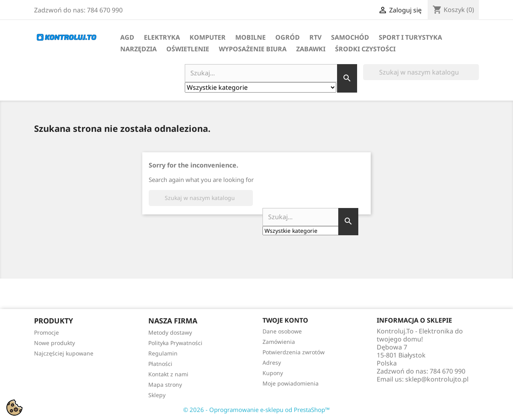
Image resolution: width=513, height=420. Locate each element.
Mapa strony (165, 385)
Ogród (288, 37)
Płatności (160, 364)
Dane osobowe (282, 331)
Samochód (350, 37)
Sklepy (157, 395)
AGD (127, 37)
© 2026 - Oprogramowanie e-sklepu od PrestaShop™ (256, 410)
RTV (315, 37)
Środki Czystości (365, 49)
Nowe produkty (55, 343)
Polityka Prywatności (175, 343)
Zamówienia (279, 342)
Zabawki (311, 49)
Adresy (272, 362)
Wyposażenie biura (253, 49)
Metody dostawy (170, 332)
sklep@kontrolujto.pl (437, 379)
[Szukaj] (421, 72)
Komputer (208, 37)
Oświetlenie (188, 49)
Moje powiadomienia (291, 383)
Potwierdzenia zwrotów (294, 352)
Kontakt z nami (168, 374)
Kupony (273, 373)
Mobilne (250, 37)
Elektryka (162, 37)
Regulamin (163, 353)
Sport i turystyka (410, 37)
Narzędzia (138, 49)
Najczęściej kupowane (64, 353)
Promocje (46, 332)
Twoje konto (285, 320)
